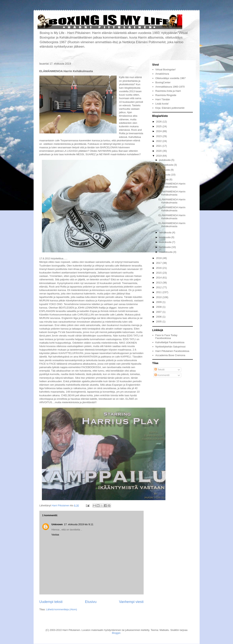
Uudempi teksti (51, 602)
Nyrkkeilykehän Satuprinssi (170, 347)
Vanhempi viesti (131, 602)
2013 (159, 283)
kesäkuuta (165, 237)
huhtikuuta (165, 247)
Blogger (116, 633)
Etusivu (91, 602)
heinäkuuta (166, 232)
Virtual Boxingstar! (166, 70)
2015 (159, 273)
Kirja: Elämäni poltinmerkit (170, 108)
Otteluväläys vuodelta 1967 (171, 78)
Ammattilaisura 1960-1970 (170, 87)
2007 (159, 312)
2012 (159, 287)
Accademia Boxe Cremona (170, 355)
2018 (159, 258)
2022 (159, 141)
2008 (159, 307)
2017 (159, 263)
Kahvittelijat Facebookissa (170, 342)
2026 (159, 122)
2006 (159, 317)
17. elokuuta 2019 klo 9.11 (79, 524)
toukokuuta (166, 242)
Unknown (57, 524)
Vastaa (55, 535)
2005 (159, 322)
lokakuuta (165, 170)
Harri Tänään (163, 99)
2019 (159, 156)
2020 (159, 151)
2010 (159, 297)
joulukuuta (165, 160)
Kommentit (162, 375)
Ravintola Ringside (166, 95)
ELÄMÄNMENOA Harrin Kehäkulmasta (172, 185)
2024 (159, 131)
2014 (159, 278)
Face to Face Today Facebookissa (166, 337)
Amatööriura (162, 74)
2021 (159, 146)
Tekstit (159, 370)
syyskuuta (165, 175)
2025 (159, 126)
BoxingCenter (163, 82)
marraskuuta (166, 165)
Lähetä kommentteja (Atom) (61, 609)
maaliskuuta (166, 252)
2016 (159, 268)
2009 (159, 302)
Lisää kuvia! (162, 104)
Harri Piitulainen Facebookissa (172, 351)
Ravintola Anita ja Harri (168, 91)
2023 (159, 136)
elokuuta (164, 179)
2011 (159, 292)
